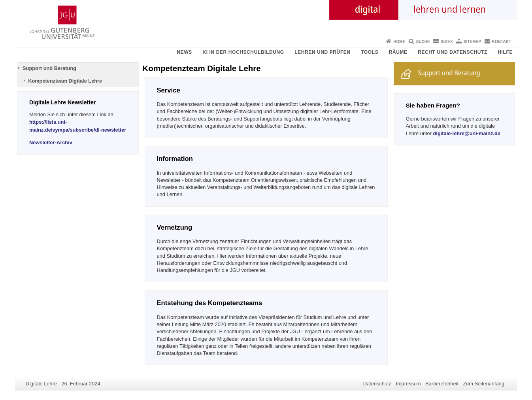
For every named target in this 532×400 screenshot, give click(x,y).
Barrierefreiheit (442, 384)
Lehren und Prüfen (323, 52)
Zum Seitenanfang (484, 384)
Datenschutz (377, 384)
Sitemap (472, 42)
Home (399, 42)
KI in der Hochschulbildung (243, 52)
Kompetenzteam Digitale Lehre (65, 81)
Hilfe (505, 52)
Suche (423, 42)
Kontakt (502, 42)
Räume (398, 52)
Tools (370, 52)
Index (447, 42)
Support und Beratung (49, 68)
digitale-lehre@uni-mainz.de (467, 133)
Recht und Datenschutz (453, 52)
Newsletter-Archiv (51, 142)
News (185, 52)
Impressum (408, 384)
